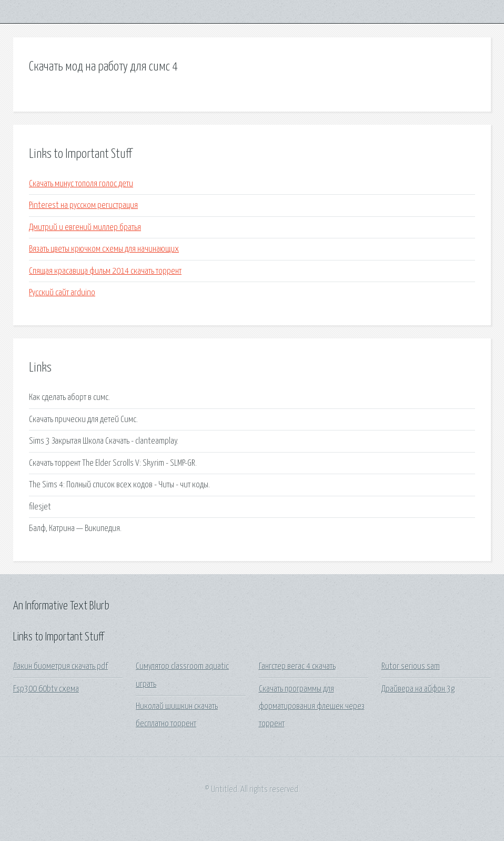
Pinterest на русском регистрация (83, 206)
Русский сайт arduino (62, 293)
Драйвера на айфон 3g (418, 689)
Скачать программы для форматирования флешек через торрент (312, 707)
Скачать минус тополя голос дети (81, 184)
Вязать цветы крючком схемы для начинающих (104, 249)
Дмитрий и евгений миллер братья (85, 228)
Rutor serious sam (411, 667)
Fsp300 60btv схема (46, 689)
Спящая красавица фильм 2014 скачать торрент (105, 271)
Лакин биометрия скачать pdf (61, 667)
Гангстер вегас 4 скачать (297, 667)
